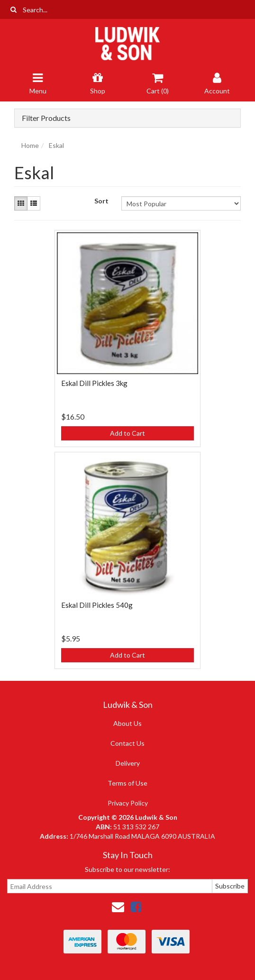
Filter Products (46, 118)
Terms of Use (128, 783)
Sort (101, 201)
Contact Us (128, 743)
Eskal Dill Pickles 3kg (94, 383)
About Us (128, 723)
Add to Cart (128, 433)
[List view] (34, 203)
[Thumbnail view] (21, 203)
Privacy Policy (128, 803)
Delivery (128, 763)
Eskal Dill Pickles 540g (97, 605)
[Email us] (118, 907)
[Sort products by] (181, 203)
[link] (136, 907)
